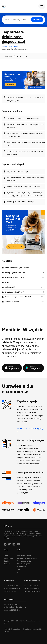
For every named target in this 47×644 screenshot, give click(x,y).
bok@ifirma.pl (15, 588)
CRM (18, 569)
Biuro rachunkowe (34, 534)
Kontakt (7, 564)
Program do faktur (24, 561)
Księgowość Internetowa (27, 558)
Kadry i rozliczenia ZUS (15, 277)
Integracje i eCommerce (15, 273)
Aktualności (8, 558)
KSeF (7, 282)
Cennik (8, 629)
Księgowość (10, 287)
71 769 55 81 (36, 591)
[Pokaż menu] (42, 6)
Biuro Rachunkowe (24, 555)
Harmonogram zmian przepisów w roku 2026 (24, 187)
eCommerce (21, 567)
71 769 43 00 (16, 610)
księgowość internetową (13, 536)
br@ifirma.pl (34, 588)
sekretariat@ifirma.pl (18, 607)
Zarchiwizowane (12, 302)
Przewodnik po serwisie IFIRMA (18, 297)
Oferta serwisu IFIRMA (15, 292)
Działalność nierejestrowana (17, 268)
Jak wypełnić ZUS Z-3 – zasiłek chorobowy (23, 118)
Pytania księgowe (24, 564)
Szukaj (37, 20)
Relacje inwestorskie (33, 629)
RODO (19, 572)
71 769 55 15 (11, 591)
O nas (6, 555)
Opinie (6, 561)
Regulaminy (18, 629)
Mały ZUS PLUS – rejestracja (17, 172)
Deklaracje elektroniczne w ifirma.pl (20, 202)
